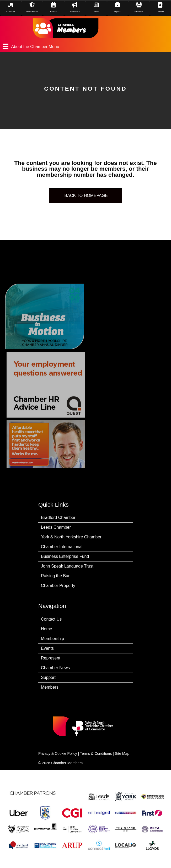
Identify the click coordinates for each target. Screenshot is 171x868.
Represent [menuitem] (51, 658)
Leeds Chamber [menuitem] (56, 527)
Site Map (122, 753)
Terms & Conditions (96, 753)
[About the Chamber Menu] (85, 46)
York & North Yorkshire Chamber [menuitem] (71, 537)
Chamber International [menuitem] (62, 547)
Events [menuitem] (47, 648)
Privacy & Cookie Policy (58, 753)
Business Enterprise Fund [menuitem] (65, 556)
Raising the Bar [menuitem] (55, 576)
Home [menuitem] (47, 629)
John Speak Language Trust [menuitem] (67, 566)
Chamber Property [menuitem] (58, 586)
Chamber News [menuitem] (55, 668)
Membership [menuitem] (52, 639)
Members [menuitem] (50, 687)
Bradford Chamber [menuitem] (58, 518)
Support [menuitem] (48, 677)
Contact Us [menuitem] (51, 619)
